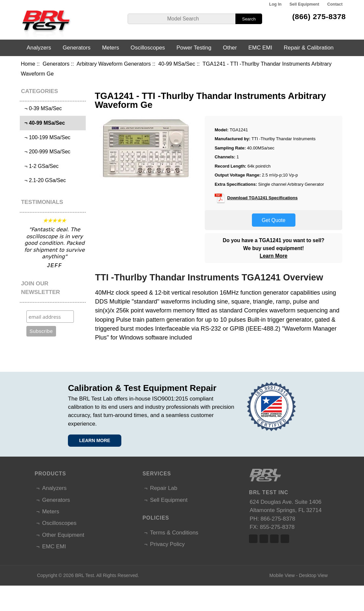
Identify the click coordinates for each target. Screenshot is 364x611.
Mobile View (282, 575)
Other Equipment (63, 535)
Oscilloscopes (148, 48)
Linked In (274, 539)
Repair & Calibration (309, 48)
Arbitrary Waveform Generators (114, 64)
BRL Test (85, 575)
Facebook (253, 539)
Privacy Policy (167, 544)
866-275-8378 (278, 519)
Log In (275, 4)
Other (230, 48)
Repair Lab (164, 488)
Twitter (264, 539)
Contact (335, 4)
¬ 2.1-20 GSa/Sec (44, 180)
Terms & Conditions (174, 533)
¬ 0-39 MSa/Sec (42, 108)
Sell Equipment (304, 4)
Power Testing (194, 48)
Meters (110, 48)
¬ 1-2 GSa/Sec (40, 166)
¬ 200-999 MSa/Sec (46, 152)
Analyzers (39, 48)
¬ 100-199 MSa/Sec (46, 137)
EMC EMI (260, 48)
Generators (56, 64)
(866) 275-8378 (319, 16)
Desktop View (313, 575)
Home (28, 64)
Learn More (274, 256)
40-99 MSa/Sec (177, 64)
